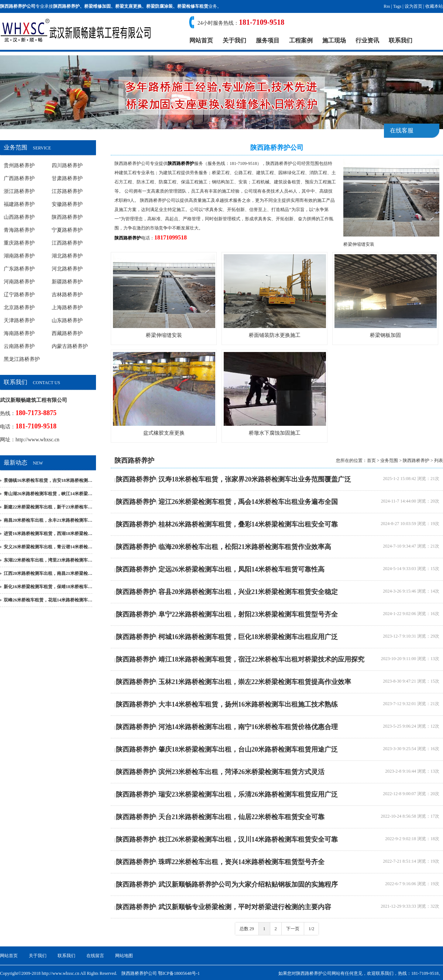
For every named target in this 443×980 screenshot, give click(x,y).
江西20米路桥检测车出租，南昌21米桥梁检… (48, 573)
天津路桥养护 (19, 320)
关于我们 (234, 40)
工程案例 (301, 40)
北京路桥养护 (19, 308)
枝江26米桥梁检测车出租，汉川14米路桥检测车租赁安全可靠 (248, 839)
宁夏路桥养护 (67, 230)
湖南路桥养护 (19, 256)
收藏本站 (434, 6)
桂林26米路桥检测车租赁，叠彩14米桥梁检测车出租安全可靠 (248, 524)
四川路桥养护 (67, 165)
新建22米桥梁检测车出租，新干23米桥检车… (48, 507)
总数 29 (247, 929)
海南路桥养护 (19, 333)
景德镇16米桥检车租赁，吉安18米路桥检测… (48, 480)
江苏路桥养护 (67, 191)
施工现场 (334, 40)
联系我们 (401, 40)
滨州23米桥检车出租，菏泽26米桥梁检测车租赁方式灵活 (241, 772)
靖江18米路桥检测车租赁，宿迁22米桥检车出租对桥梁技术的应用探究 (261, 659)
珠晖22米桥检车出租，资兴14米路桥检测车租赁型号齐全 (241, 862)
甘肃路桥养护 (67, 178)
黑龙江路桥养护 (22, 359)
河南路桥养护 (19, 282)
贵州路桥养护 (19, 165)
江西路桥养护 (67, 243)
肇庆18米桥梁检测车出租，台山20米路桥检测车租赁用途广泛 (248, 749)
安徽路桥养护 (67, 204)
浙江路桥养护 (19, 191)
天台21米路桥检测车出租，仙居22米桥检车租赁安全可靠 (241, 817)
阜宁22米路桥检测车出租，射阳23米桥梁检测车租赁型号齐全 (248, 614)
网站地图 (124, 956)
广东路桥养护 (19, 269)
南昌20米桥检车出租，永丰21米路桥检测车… (48, 520)
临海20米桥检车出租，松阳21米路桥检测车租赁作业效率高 (245, 547)
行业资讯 (367, 40)
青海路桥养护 (19, 230)
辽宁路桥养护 (19, 295)
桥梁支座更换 (128, 6)
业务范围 (389, 460)
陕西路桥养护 (66, 6)
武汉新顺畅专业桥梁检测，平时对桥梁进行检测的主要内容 (245, 907)
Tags (397, 6)
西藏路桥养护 (67, 333)
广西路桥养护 (19, 178)
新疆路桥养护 (67, 282)
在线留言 (95, 956)
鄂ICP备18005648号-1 (179, 973)
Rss (387, 6)
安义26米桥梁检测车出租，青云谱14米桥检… (48, 547)
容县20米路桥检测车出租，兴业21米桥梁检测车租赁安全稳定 (248, 592)
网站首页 (201, 40)
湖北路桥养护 (67, 256)
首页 (371, 460)
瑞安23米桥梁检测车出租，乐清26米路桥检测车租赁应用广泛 (248, 794)
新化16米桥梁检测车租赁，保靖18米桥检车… (48, 587)
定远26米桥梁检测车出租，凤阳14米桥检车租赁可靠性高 (241, 569)
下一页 (293, 929)
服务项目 (268, 40)
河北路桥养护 (67, 269)
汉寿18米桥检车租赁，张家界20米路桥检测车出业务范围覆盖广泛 (255, 479)
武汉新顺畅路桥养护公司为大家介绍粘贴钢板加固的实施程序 (248, 884)
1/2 (311, 929)
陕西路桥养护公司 (132, 163)
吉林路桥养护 (67, 295)
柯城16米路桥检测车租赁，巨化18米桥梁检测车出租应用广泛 (248, 637)
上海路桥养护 (67, 308)
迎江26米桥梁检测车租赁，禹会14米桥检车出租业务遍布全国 (248, 502)
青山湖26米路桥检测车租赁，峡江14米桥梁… (48, 494)
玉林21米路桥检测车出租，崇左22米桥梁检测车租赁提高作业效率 (255, 682)
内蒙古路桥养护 (70, 346)
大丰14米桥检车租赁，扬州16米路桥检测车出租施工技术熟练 (248, 704)
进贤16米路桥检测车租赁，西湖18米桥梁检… (48, 534)
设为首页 (413, 6)
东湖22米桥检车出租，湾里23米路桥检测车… (48, 560)
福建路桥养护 (19, 204)
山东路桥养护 (67, 320)
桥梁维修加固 (97, 6)
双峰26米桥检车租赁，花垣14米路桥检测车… (48, 600)
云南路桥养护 (19, 346)
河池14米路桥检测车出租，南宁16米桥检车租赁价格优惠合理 (248, 727)
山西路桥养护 (19, 217)
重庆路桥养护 (19, 243)
